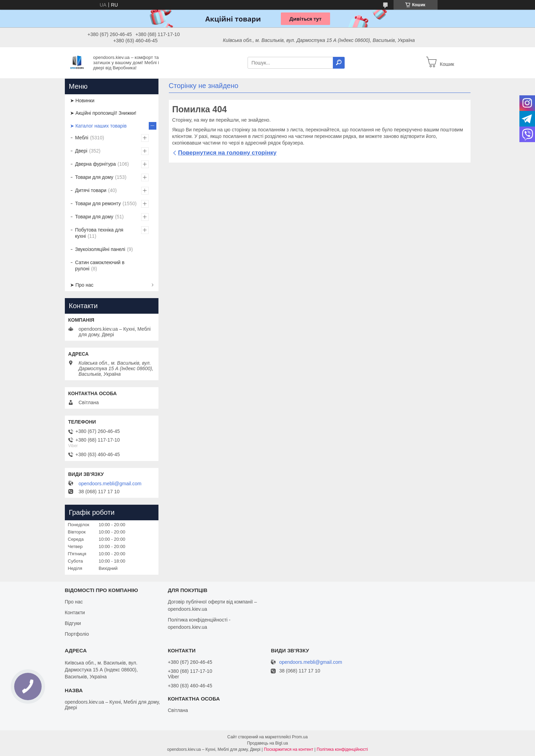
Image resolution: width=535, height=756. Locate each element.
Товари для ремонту (98, 203)
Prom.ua (300, 737)
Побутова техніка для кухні (99, 233)
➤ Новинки (82, 101)
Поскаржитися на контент (288, 749)
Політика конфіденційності (342, 749)
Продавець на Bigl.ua (267, 743)
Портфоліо (77, 634)
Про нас (74, 602)
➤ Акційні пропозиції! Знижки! (103, 113)
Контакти (75, 612)
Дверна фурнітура (96, 164)
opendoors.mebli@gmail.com (110, 484)
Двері (81, 151)
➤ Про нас (82, 285)
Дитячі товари (91, 190)
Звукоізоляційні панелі (100, 249)
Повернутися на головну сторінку (227, 153)
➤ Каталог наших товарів (98, 126)
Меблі (82, 138)
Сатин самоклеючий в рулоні (100, 266)
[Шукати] (339, 63)
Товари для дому (94, 177)
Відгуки (73, 623)
